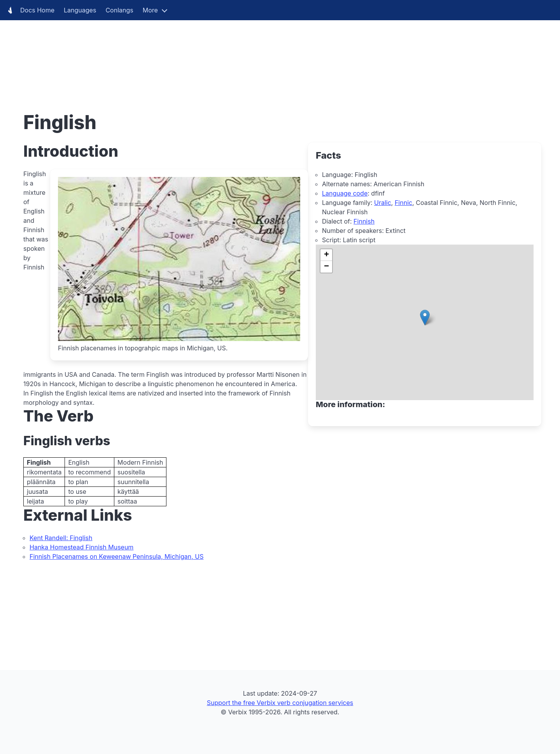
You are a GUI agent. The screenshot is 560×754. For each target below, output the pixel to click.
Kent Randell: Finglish (61, 538)
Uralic (383, 203)
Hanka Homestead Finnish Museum (81, 547)
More (150, 10)
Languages (80, 10)
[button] (425, 318)
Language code (345, 193)
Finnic (403, 203)
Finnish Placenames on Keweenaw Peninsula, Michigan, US (116, 556)
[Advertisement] (233, 54)
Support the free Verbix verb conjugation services (280, 703)
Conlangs (119, 10)
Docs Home (30, 10)
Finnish (364, 221)
